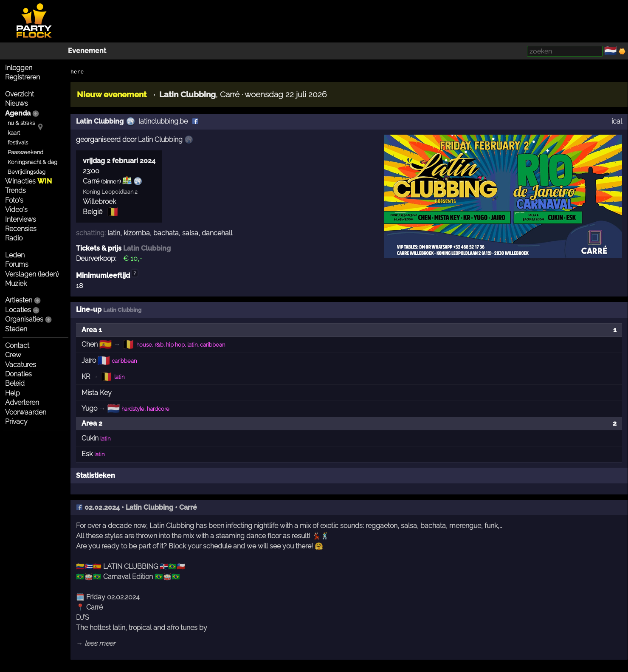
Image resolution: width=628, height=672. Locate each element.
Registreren (23, 77)
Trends (15, 191)
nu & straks (21, 123)
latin (114, 233)
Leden (15, 255)
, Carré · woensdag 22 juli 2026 (243, 94)
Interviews (21, 219)
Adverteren (22, 402)
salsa (190, 233)
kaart (14, 133)
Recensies (21, 229)
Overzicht (20, 94)
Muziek (16, 284)
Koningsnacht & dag (32, 162)
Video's (16, 210)
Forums (17, 264)
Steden (16, 329)
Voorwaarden (26, 412)
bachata (166, 233)
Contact (17, 346)
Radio (14, 238)
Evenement (87, 51)
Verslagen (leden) (32, 274)
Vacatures (21, 365)
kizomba (137, 233)
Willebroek (99, 202)
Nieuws (17, 103)
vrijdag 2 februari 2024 (119, 161)
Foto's (14, 200)
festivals (18, 143)
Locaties (18, 310)
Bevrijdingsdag (27, 172)
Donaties (18, 374)
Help (13, 393)
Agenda (18, 113)
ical (617, 121)
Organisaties (24, 319)
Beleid (15, 383)
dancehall (217, 233)
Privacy (16, 422)
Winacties (28, 181)
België (93, 212)
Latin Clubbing (100, 121)
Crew (13, 355)
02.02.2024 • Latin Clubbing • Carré (137, 507)
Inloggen (19, 68)
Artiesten (19, 300)
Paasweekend (25, 152)
